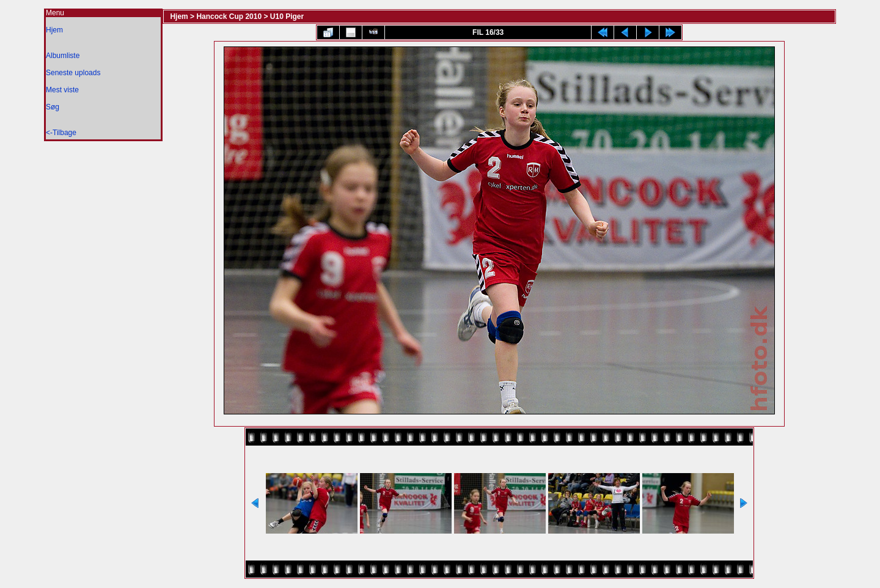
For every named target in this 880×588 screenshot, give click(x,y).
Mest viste (62, 90)
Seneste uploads (73, 73)
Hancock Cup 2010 (229, 17)
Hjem (54, 30)
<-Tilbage (61, 133)
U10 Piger (287, 17)
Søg (53, 107)
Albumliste (63, 56)
